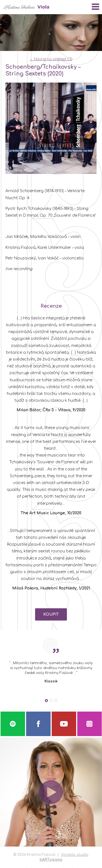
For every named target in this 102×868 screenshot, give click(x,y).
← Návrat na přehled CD (51, 59)
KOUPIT (51, 614)
